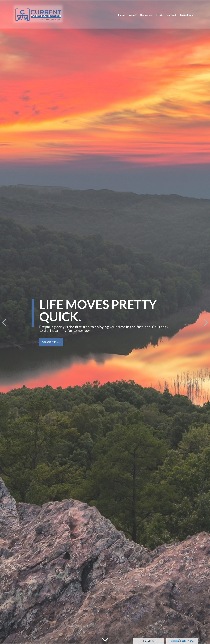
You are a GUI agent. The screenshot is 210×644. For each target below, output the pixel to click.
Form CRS (148, 641)
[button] (122, 14)
